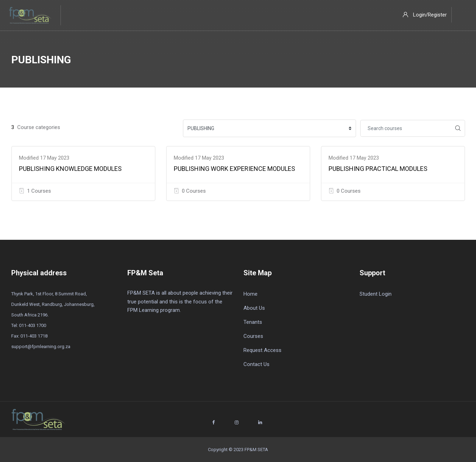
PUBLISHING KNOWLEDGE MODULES (70, 169)
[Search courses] (406, 128)
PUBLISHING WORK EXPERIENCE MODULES (234, 169)
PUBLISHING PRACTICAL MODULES (378, 169)
